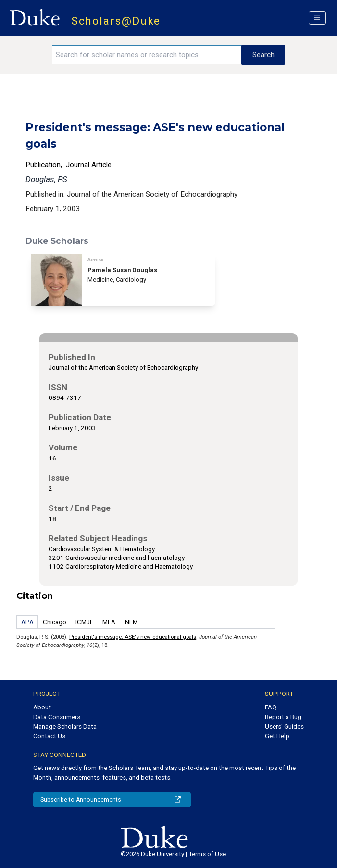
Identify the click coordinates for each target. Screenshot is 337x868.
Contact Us (49, 736)
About (42, 707)
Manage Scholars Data (65, 726)
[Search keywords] (147, 55)
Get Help (277, 736)
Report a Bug (283, 717)
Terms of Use (207, 854)
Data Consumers (57, 717)
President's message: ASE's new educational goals (133, 637)
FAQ (271, 707)
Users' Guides (284, 726)
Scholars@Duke (116, 21)
